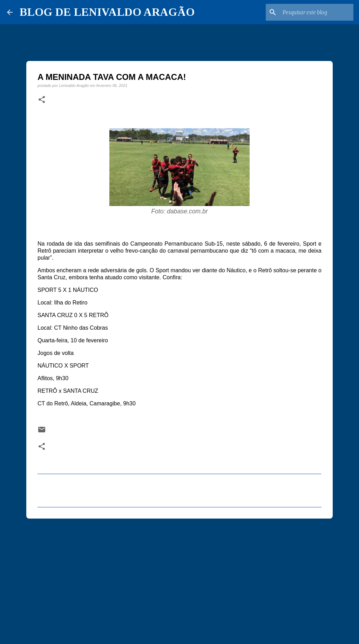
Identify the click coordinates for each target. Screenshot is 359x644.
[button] (42, 100)
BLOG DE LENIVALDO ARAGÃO (107, 12)
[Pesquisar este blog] (317, 12)
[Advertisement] (179, 578)
